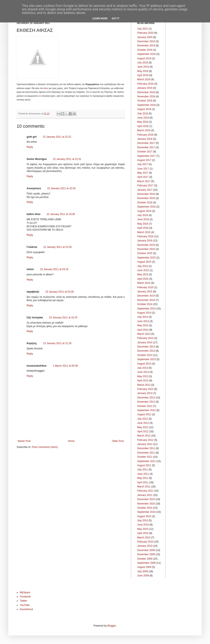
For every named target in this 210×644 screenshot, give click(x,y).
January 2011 (145, 495)
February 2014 (145, 338)
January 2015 (145, 292)
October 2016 (145, 203)
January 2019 (145, 88)
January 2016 (145, 241)
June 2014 (143, 321)
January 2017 (145, 190)
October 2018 (145, 101)
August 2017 (144, 160)
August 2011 (144, 465)
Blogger (112, 626)
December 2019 (146, 41)
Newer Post (24, 441)
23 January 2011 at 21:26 (57, 343)
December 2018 (146, 92)
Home (71, 441)
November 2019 (146, 46)
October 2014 (145, 304)
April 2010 (143, 533)
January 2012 (145, 444)
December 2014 (146, 296)
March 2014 (144, 334)
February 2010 (145, 542)
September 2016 (146, 207)
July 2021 (143, 29)
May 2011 (143, 478)
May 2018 (143, 122)
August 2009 (144, 567)
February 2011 (145, 491)
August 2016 (144, 211)
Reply (30, 147)
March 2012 (144, 436)
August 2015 (144, 262)
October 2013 (145, 355)
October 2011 (145, 457)
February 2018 (145, 135)
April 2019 (143, 75)
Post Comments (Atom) (45, 447)
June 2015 (143, 270)
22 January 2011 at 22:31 (67, 159)
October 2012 (145, 406)
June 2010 (143, 525)
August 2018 (144, 109)
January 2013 (145, 393)
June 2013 (143, 372)
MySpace (25, 592)
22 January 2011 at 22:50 (61, 188)
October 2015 (145, 253)
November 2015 (146, 249)
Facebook (25, 597)
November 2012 (146, 402)
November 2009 (146, 554)
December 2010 (146, 499)
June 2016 (143, 219)
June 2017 (143, 169)
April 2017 (143, 177)
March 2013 (144, 385)
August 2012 (144, 414)
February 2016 (145, 236)
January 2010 (145, 546)
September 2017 (146, 156)
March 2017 (144, 181)
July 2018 (143, 114)
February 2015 (145, 287)
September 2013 (146, 359)
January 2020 (145, 37)
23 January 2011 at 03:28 (59, 292)
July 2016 (143, 215)
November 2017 (146, 147)
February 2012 (145, 440)
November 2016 (146, 198)
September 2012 (146, 410)
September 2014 (146, 309)
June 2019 (143, 67)
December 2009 (146, 550)
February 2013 (145, 389)
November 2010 (146, 504)
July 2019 (143, 63)
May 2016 (143, 224)
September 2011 (146, 461)
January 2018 (145, 139)
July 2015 (143, 266)
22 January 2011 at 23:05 (61, 214)
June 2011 (143, 474)
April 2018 (143, 126)
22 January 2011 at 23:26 (57, 247)
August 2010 (144, 516)
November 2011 (146, 453)
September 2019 (146, 54)
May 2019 (143, 71)
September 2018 (146, 105)
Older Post (118, 441)
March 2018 (144, 130)
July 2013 (143, 368)
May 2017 (143, 173)
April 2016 (143, 228)
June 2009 (143, 576)
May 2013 (143, 376)
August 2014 (144, 313)
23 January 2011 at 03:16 (54, 269)
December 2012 (146, 398)
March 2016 (144, 232)
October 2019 (145, 50)
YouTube (25, 605)
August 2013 (144, 364)
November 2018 (146, 96)
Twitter (23, 601)
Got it (115, 19)
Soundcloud (26, 609)
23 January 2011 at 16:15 (63, 318)
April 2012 (143, 431)
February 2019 (145, 84)
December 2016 (146, 194)
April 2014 (143, 330)
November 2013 (146, 351)
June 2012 (143, 423)
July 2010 (143, 520)
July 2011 (143, 470)
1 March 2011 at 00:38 (65, 366)
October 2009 (145, 559)
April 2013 (143, 381)
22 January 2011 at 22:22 (57, 137)
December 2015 (146, 245)
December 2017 (146, 143)
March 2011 (144, 487)
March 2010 (144, 538)
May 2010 (143, 529)
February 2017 (145, 185)
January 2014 (145, 342)
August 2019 (144, 58)
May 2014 (143, 325)
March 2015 (144, 283)
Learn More (100, 19)
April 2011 (143, 482)
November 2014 (146, 300)
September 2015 (146, 258)
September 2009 (146, 563)
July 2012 (143, 419)
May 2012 (143, 427)
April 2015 (143, 279)
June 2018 (143, 118)
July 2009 (143, 571)
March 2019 (144, 79)
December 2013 (146, 347)
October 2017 (145, 152)
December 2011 (146, 448)
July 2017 (143, 164)
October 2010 (145, 508)
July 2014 (143, 317)
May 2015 (143, 274)
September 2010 (146, 512)
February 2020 (145, 33)
